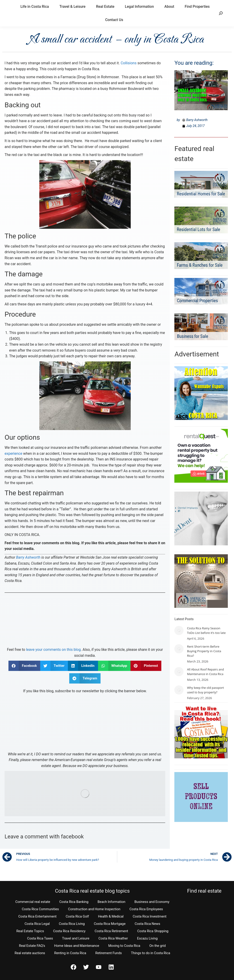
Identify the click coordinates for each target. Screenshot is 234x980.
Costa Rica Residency (69, 931)
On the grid (158, 946)
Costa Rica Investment (150, 916)
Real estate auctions (30, 953)
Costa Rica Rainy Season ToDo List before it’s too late (206, 630)
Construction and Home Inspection (94, 909)
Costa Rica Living (72, 924)
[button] (24, 666)
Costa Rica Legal (37, 924)
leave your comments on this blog (53, 650)
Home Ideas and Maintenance (77, 946)
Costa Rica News (147, 924)
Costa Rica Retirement (111, 931)
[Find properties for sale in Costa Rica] (85, 794)
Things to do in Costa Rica (151, 953)
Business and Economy (152, 902)
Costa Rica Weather (113, 938)
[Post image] (179, 630)
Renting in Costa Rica (70, 953)
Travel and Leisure (76, 938)
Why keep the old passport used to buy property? (205, 690)
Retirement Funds (109, 953)
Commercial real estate (33, 902)
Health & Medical (111, 916)
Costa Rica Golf (77, 916)
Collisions (129, 63)
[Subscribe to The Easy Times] (85, 722)
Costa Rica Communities (40, 909)
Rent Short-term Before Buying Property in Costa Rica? (204, 651)
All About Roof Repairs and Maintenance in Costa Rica (205, 672)
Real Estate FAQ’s (32, 946)
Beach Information (112, 902)
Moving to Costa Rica (124, 946)
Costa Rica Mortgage (110, 924)
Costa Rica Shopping (153, 931)
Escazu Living (147, 938)
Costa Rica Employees (146, 909)
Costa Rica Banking (74, 902)
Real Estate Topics (30, 931)
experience (13, 454)
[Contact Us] (85, 621)
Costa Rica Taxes (40, 938)
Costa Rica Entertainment (37, 916)
